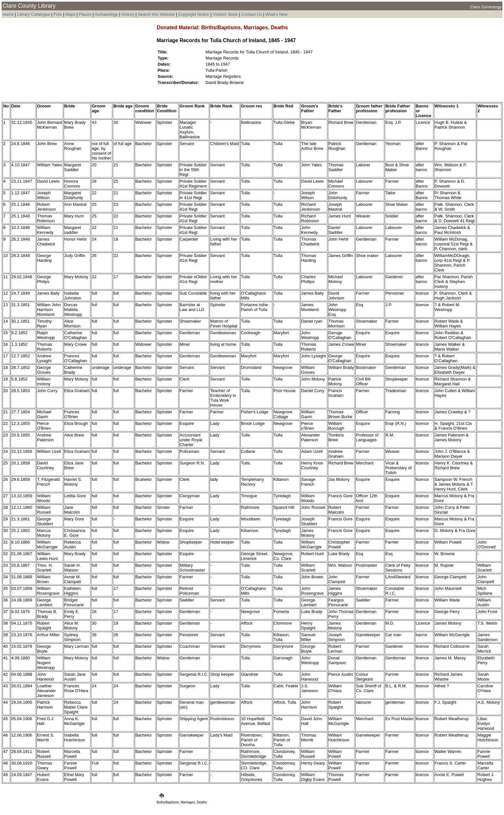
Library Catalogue (34, 14)
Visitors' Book (225, 14)
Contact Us (252, 14)
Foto (59, 14)
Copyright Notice (194, 14)
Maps (70, 14)
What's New (277, 14)
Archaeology (106, 14)
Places (85, 14)
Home (8, 14)
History (128, 14)
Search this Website (156, 14)
